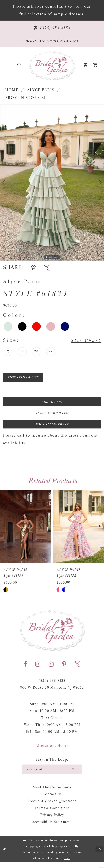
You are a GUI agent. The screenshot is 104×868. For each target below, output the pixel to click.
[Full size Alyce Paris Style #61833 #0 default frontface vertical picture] (52, 182)
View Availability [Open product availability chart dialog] (26, 378)
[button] (9, 65)
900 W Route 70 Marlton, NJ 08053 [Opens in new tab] (52, 692)
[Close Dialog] (5, 855)
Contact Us (52, 800)
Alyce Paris (41, 90)
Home (12, 90)
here (67, 864)
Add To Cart (52, 403)
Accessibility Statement (52, 828)
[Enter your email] (52, 774)
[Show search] (19, 65)
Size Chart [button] (84, 341)
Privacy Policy (52, 821)
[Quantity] (11, 392)
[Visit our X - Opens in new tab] (77, 669)
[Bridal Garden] (52, 65)
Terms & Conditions (52, 814)
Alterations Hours (52, 750)
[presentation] (25, 531)
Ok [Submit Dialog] (99, 855)
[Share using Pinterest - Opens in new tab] (33, 268)
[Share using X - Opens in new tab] (47, 268)
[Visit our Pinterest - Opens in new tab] (64, 669)
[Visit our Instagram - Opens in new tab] (38, 669)
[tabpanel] (52, 182)
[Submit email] (75, 774)
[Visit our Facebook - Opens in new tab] (25, 669)
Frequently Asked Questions (52, 807)
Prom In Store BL (26, 98)
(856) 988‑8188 (52, 685)
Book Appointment (52, 428)
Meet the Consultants (52, 793)
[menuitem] (95, 65)
